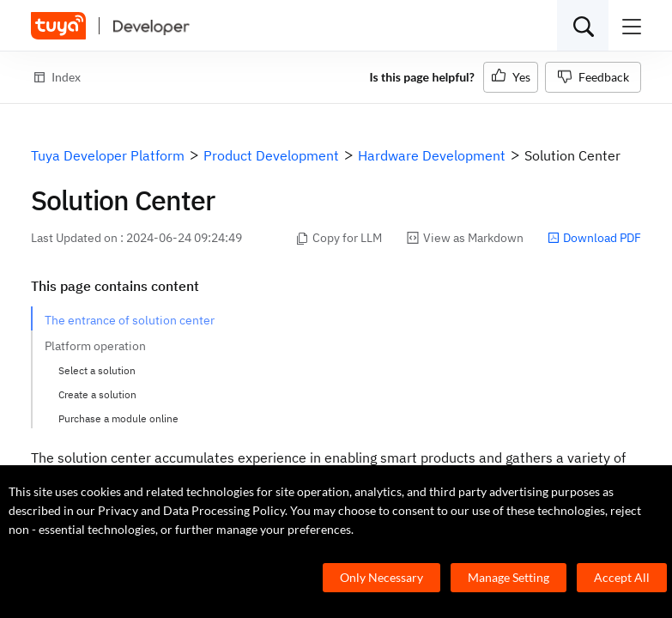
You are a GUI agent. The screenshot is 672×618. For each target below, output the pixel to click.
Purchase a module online (118, 418)
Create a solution (97, 394)
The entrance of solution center (130, 320)
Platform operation (95, 346)
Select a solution (97, 370)
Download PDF (594, 238)
